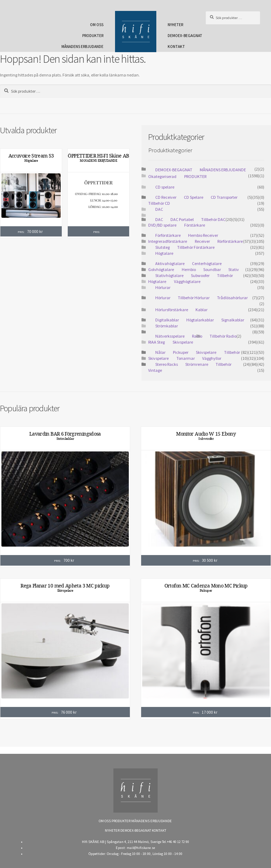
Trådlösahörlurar (232, 298)
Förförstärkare (168, 235)
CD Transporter (224, 197)
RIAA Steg (156, 342)
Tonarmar (186, 358)
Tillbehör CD (159, 203)
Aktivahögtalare (170, 263)
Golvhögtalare (161, 269)
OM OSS (97, 25)
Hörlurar (163, 287)
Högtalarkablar (200, 320)
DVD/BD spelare (162, 225)
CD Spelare (194, 197)
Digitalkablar (167, 320)
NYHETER (175, 25)
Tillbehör (224, 364)
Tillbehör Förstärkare (196, 247)
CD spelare (165, 187)
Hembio (189, 269)
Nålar (160, 352)
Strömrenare (197, 364)
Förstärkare (195, 225)
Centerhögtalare (207, 263)
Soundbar (212, 269)
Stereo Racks (167, 364)
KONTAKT (176, 47)
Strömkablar (167, 326)
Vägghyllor (212, 358)
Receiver (202, 241)
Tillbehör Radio (223, 336)
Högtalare (31, 161)
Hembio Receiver (203, 235)
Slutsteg (162, 247)
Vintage (155, 370)
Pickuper (181, 352)
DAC (159, 209)
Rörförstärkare (230, 241)
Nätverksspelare (170, 336)
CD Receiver (166, 197)
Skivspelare (183, 342)
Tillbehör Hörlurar (194, 298)
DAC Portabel (182, 219)
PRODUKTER (93, 36)
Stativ (234, 269)
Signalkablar (233, 320)
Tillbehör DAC (213, 219)
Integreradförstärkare (168, 241)
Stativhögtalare (169, 275)
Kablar (201, 310)
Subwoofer (200, 275)
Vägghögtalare (187, 281)
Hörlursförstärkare (172, 310)
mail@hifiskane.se (141, 848)
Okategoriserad (162, 176)
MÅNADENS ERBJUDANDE (82, 47)
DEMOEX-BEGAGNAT (185, 36)
